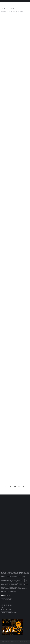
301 (27, 487)
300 (23, 487)
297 (11, 487)
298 (15, 487)
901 (15, 489)
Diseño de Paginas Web (15, 641)
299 (19, 487)
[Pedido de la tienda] (10, 9)
